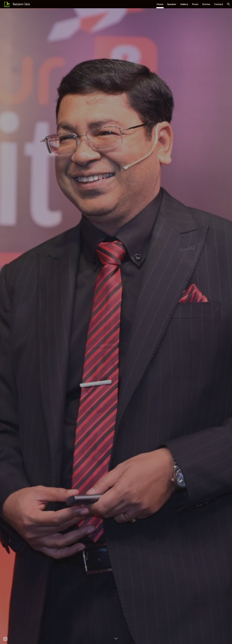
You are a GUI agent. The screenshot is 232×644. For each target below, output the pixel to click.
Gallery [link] (184, 4)
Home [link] (160, 4)
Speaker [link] (172, 4)
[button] (228, 4)
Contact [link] (219, 4)
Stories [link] (206, 4)
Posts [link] (195, 4)
